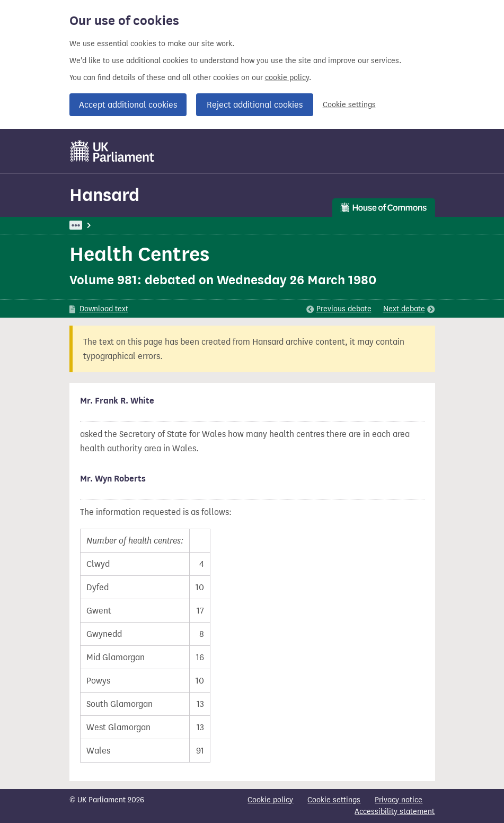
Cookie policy (270, 800)
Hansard (104, 195)
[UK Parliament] (113, 151)
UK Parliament (94, 225)
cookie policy (287, 78)
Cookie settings (349, 105)
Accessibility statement (395, 812)
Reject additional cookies (255, 105)
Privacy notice (399, 800)
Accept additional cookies (128, 105)
